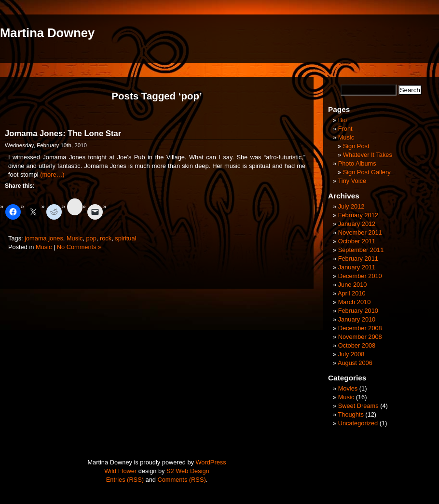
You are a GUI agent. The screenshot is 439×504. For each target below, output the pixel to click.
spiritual (125, 238)
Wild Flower (120, 471)
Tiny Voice (352, 181)
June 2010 (353, 285)
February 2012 (358, 215)
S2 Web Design (188, 471)
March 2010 (355, 302)
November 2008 (360, 337)
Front (345, 129)
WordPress (211, 462)
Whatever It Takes (368, 155)
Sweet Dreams (358, 406)
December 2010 (360, 276)
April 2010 (352, 293)
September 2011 (361, 250)
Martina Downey (47, 33)
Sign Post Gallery (367, 172)
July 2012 (351, 206)
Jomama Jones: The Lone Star (63, 133)
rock (106, 238)
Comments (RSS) (181, 480)
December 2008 (360, 328)
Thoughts (350, 414)
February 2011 (358, 259)
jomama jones (44, 238)
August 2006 (355, 363)
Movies (348, 388)
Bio (343, 120)
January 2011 (357, 267)
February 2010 (358, 311)
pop (91, 238)
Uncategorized (358, 423)
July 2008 (351, 354)
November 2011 (360, 232)
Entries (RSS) (125, 480)
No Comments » (79, 247)
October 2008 (357, 345)
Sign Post (356, 146)
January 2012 (357, 224)
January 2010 (357, 319)
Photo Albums (357, 163)
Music (75, 238)
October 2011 (357, 241)
